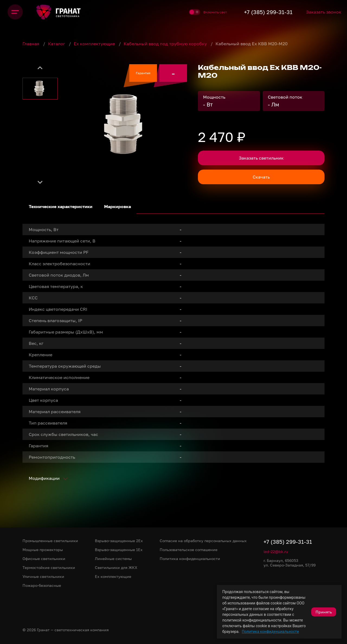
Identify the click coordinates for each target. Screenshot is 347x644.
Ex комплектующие (95, 44)
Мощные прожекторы (43, 550)
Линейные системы (113, 559)
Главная (31, 44)
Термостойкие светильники (49, 567)
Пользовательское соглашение (189, 550)
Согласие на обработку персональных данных (203, 541)
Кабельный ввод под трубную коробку (166, 44)
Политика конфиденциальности (270, 632)
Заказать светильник (261, 158)
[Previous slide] (40, 68)
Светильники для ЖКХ (116, 567)
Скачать (261, 177)
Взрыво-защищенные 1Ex (119, 550)
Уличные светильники (43, 576)
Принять (324, 612)
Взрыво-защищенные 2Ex (119, 541)
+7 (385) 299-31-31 (261, 12)
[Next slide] (40, 182)
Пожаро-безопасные (42, 585)
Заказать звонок (321, 12)
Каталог (57, 44)
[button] (40, 89)
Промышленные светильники (50, 541)
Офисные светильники (44, 559)
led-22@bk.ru (276, 551)
